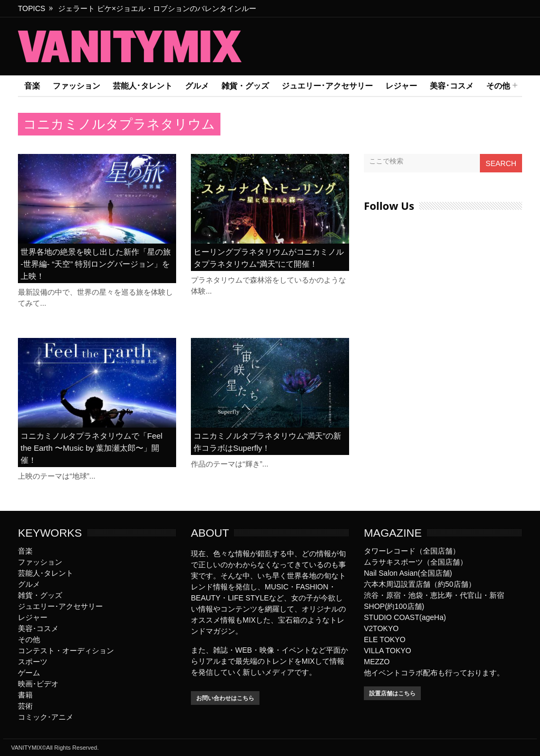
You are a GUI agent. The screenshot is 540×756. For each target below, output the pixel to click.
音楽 (32, 86)
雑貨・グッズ (245, 86)
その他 (498, 86)
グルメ (197, 86)
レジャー (401, 86)
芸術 (25, 706)
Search (501, 163)
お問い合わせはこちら (225, 698)
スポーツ (33, 662)
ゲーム (29, 673)
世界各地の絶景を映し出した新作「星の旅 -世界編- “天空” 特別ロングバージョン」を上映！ (96, 264)
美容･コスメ (452, 86)
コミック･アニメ (46, 717)
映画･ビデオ (38, 684)
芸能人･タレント (143, 86)
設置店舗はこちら (392, 693)
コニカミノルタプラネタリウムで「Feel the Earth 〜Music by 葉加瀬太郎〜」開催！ (91, 448)
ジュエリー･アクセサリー (327, 86)
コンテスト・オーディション (66, 651)
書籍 (25, 695)
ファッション (76, 86)
